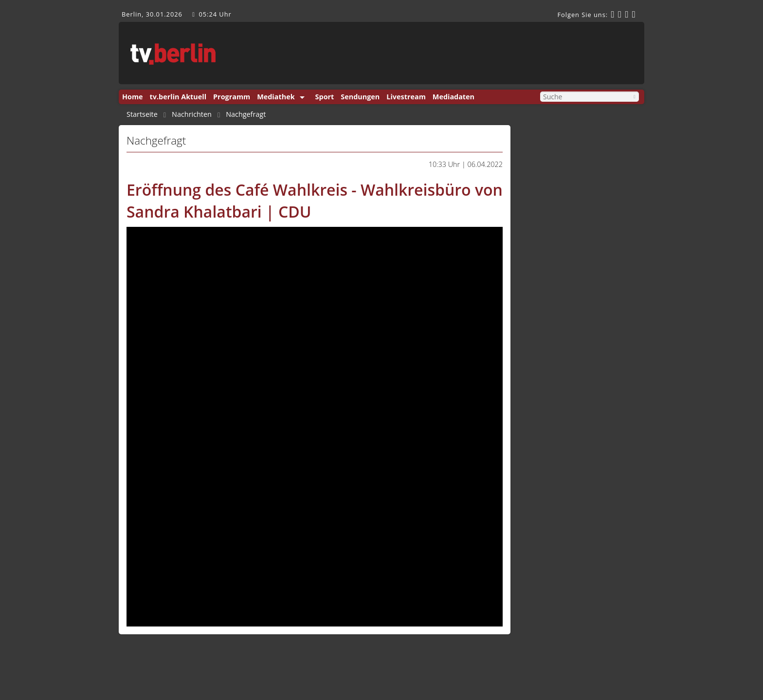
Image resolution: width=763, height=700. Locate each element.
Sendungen (360, 97)
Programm (232, 97)
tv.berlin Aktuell (178, 97)
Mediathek (276, 97)
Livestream (406, 97)
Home (133, 97)
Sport (325, 97)
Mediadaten (454, 97)
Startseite (142, 114)
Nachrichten (192, 114)
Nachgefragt (246, 114)
